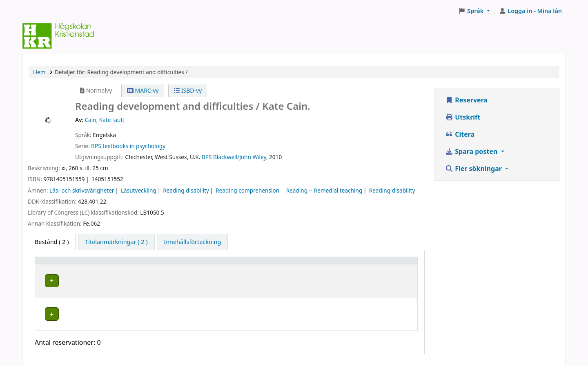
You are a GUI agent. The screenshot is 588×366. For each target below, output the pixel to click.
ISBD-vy (188, 90)
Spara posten (472, 151)
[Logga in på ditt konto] (530, 11)
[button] (474, 11)
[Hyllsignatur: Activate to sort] (298, 264)
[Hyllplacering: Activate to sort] (193, 264)
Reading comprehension (247, 190)
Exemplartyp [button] (57, 264)
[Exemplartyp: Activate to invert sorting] (87, 264)
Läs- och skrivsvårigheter (82, 190)
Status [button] (362, 264)
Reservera (466, 100)
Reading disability (186, 190)
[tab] (116, 242)
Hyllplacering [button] (162, 264)
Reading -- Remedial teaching (324, 190)
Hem (39, 72)
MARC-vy (143, 90)
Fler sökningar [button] (474, 169)
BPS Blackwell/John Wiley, (235, 157)
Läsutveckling (139, 190)
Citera (460, 134)
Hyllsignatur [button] (268, 264)
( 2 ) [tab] (52, 242)
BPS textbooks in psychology (128, 146)
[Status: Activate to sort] (384, 264)
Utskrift (463, 117)
